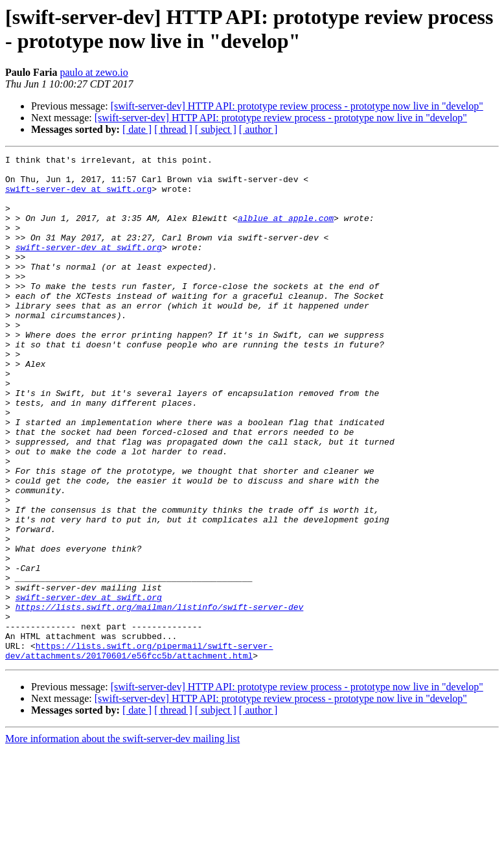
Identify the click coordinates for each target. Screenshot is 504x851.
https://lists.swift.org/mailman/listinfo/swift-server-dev (160, 698)
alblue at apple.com (286, 231)
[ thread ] (173, 129)
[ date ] (137, 129)
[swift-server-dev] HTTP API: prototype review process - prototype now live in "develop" (297, 106)
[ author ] (258, 129)
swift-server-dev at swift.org (78, 196)
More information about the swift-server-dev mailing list (122, 840)
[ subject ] (216, 129)
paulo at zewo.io (94, 72)
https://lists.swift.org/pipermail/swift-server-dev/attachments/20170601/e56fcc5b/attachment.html (139, 751)
